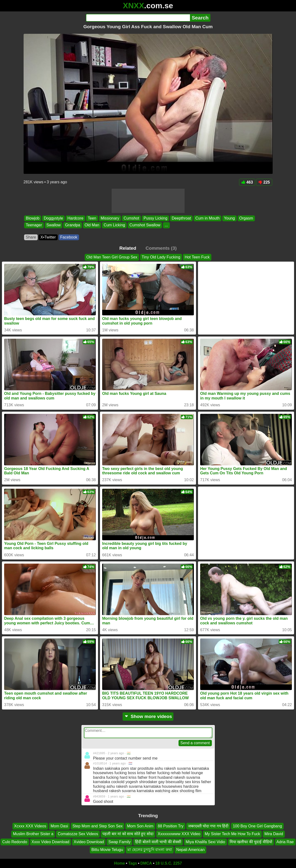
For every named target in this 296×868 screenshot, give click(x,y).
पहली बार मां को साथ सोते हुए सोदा (128, 834)
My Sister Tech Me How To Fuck (232, 834)
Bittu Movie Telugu (107, 850)
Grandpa (72, 225)
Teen (92, 218)
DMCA (146, 863)
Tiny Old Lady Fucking (161, 257)
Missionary (110, 218)
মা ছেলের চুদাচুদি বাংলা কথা (150, 850)
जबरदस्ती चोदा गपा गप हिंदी (208, 826)
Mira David (274, 834)
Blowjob (33, 218)
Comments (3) (161, 248)
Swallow (53, 225)
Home (119, 863)
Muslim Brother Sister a (33, 834)
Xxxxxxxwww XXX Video (179, 834)
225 (264, 182)
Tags (133, 863)
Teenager (34, 225)
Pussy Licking (155, 218)
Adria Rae (285, 842)
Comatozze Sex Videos (78, 834)
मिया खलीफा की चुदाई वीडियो (251, 842)
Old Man (92, 225)
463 (247, 182)
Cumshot (131, 218)
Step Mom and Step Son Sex (98, 826)
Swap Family (119, 842)
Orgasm (246, 218)
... (166, 225)
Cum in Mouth (207, 218)
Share (31, 237)
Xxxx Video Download (50, 842)
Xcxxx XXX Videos (30, 826)
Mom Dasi (59, 826)
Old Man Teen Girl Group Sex (112, 257)
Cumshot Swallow (145, 225)
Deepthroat (181, 218)
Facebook (69, 237)
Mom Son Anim (140, 826)
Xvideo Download (89, 842)
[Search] (138, 18)
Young (229, 218)
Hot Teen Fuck (197, 257)
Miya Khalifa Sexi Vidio (205, 842)
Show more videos (148, 716)
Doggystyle (53, 218)
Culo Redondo (15, 842)
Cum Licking (114, 225)
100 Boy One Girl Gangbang (257, 826)
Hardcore (75, 218)
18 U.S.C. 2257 (169, 863)
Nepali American (191, 850)
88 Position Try (171, 826)
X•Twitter (48, 237)
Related (128, 248)
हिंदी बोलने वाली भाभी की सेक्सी (158, 842)
